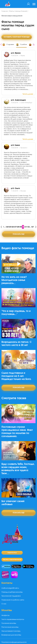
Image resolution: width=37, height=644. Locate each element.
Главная (5, 11)
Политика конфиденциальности (14, 642)
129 (20, 227)
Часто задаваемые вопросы (13, 619)
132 (28, 227)
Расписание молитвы (10, 627)
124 (7, 227)
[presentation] (1, 44)
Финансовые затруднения (12, 16)
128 (18, 227)
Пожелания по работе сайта (13, 600)
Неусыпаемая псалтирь (11, 631)
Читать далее (28, 94)
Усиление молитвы (9, 623)
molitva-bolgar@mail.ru (10, 588)
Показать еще (19, 234)
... (5, 227)
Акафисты (5, 615)
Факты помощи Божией (18, 11)
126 (12, 227)
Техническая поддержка (11, 596)
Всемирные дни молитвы (11, 635)
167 (32, 227)
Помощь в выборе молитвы (12, 592)
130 (23, 227)
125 (10, 227)
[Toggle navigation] (34, 4)
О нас (4, 604)
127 (15, 227)
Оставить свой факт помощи (17, 37)
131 (26, 227)
